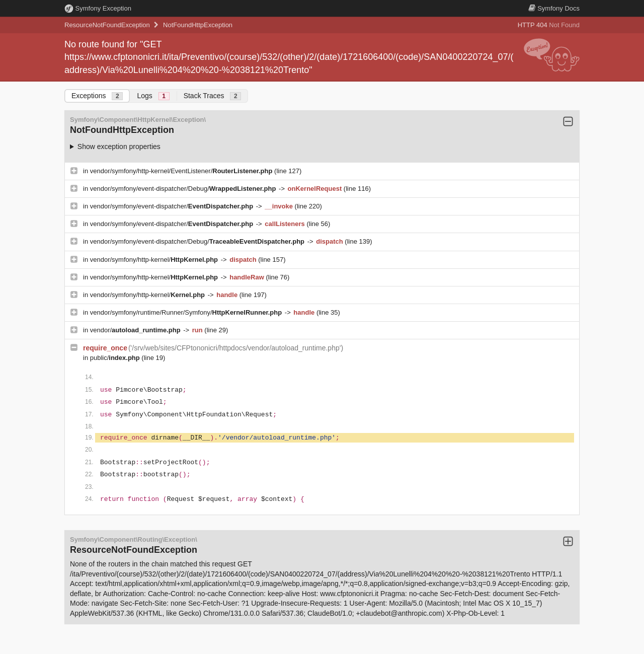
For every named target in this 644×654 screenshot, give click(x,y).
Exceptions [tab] (97, 96)
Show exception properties (119, 147)
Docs (554, 8)
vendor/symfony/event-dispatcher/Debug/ (184, 189)
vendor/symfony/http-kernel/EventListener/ (182, 171)
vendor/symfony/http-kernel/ (155, 260)
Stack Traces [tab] (213, 96)
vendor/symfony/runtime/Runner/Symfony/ (187, 312)
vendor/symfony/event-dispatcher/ (173, 206)
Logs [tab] (153, 96)
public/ (116, 358)
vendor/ (136, 330)
